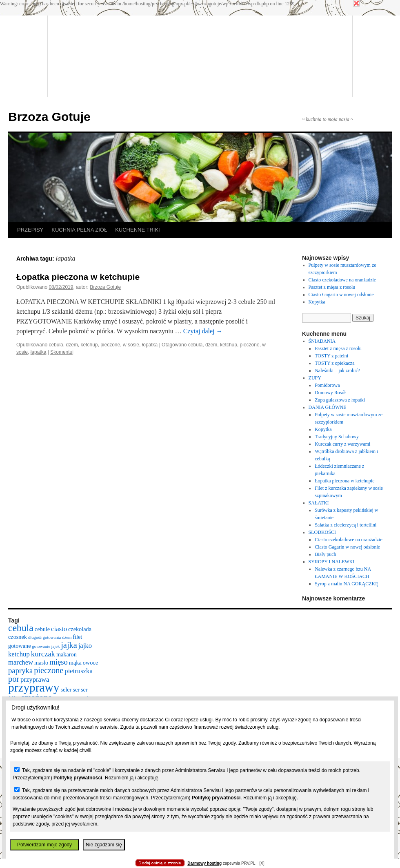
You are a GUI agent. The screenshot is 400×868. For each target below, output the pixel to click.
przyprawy (34, 687)
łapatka (39, 352)
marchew (21, 662)
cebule (42, 629)
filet (77, 637)
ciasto (59, 629)
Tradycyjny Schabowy (337, 437)
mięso (59, 662)
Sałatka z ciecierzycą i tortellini (346, 525)
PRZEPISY (30, 230)
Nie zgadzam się (104, 845)
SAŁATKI (319, 503)
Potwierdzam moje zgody (44, 845)
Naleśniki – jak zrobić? (337, 370)
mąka (75, 663)
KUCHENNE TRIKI (138, 230)
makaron (67, 654)
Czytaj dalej (203, 331)
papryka (20, 671)
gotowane (19, 646)
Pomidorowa (327, 385)
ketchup (89, 345)
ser (76, 689)
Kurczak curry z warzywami (342, 444)
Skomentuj (62, 352)
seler (66, 689)
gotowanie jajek (46, 646)
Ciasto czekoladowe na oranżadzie (342, 280)
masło (41, 663)
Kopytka (317, 302)
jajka (69, 645)
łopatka (150, 345)
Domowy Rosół (330, 393)
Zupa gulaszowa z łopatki (340, 400)
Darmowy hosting (204, 863)
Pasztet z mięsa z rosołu (332, 287)
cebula (56, 345)
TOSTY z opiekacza (334, 363)
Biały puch (325, 554)
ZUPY (315, 378)
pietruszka (79, 671)
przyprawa (35, 679)
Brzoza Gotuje (49, 117)
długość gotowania (44, 637)
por (14, 679)
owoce (90, 663)
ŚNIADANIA (322, 341)
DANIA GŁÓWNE (328, 407)
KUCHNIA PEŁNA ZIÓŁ (79, 230)
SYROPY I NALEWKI (332, 562)
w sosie (131, 345)
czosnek (18, 637)
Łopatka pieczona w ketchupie (78, 277)
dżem (72, 345)
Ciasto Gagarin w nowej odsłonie (341, 295)
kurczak (43, 654)
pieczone (110, 345)
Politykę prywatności (78, 778)
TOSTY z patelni (331, 356)
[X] (262, 863)
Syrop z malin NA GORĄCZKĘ (346, 584)
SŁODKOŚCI (322, 532)
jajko (85, 646)
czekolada (80, 629)
